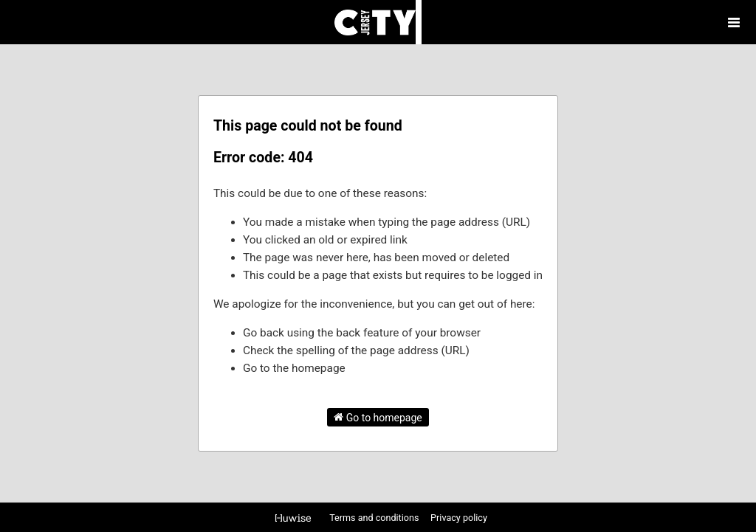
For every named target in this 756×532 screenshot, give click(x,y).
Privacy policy (459, 518)
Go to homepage (378, 417)
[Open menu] (734, 22)
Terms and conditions (375, 518)
